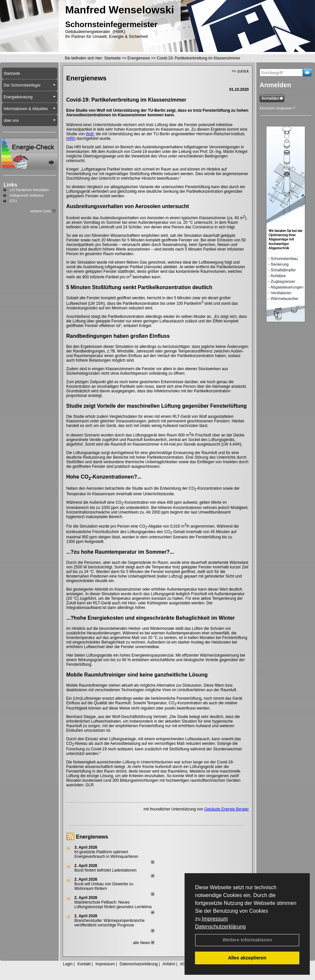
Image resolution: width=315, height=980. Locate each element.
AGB (184, 964)
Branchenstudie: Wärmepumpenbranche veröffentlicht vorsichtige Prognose (109, 923)
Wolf (90, 134)
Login (68, 964)
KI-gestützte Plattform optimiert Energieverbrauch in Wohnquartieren (106, 854)
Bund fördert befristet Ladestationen (105, 870)
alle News (144, 943)
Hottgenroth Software (27, 195)
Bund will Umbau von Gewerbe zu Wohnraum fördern (104, 886)
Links (10, 185)
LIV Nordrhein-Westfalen (29, 190)
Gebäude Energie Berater (226, 809)
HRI (71, 139)
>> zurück (240, 71)
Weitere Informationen (247, 940)
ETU (13, 201)
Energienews (92, 837)
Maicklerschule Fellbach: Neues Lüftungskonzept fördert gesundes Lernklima (113, 905)
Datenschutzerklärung (220, 927)
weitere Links (43, 211)
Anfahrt (169, 964)
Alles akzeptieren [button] (247, 958)
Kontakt (84, 964)
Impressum (215, 919)
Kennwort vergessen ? (277, 108)
